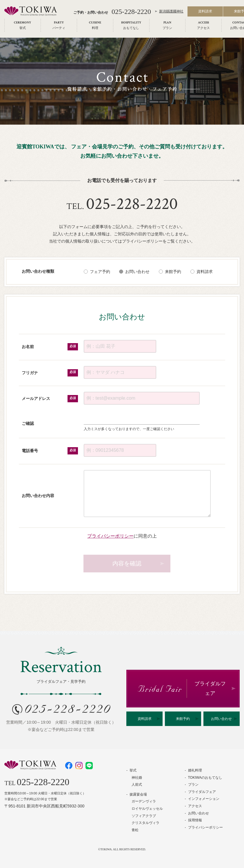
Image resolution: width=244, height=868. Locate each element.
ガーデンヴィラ (144, 801)
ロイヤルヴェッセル (147, 809)
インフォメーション (204, 799)
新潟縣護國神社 (171, 12)
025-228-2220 (131, 12)
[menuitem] (23, 26)
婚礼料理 (195, 770)
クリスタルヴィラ (145, 823)
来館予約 (173, 272)
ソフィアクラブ (144, 816)
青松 (135, 830)
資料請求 (205, 12)
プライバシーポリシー (110, 536)
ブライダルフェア (202, 792)
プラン (193, 785)
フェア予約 (100, 272)
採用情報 (195, 820)
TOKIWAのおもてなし (205, 778)
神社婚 (137, 778)
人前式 (137, 785)
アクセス (195, 806)
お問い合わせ (137, 272)
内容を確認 (127, 563)
